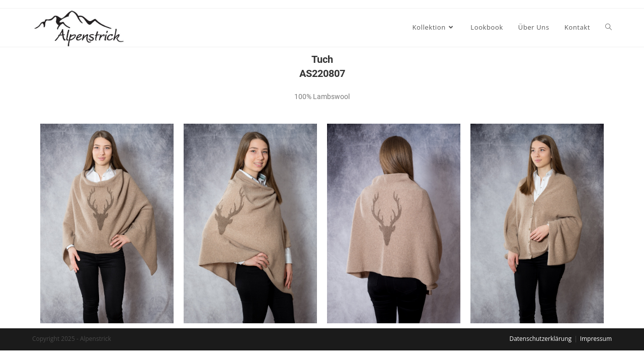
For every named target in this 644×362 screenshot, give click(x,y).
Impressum (596, 339)
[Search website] (609, 27)
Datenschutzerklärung (540, 339)
